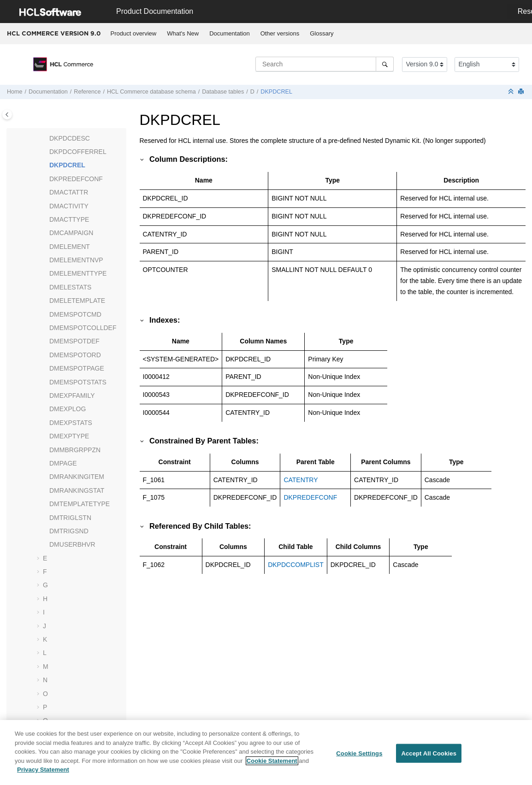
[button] (46, 139)
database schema (151, 92)
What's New (183, 33)
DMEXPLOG (68, 409)
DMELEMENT (70, 247)
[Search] (385, 64)
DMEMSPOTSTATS (78, 382)
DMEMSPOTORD (75, 355)
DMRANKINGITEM (77, 477)
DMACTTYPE (69, 219)
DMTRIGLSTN (70, 518)
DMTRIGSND (69, 531)
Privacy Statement (43, 773)
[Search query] (325, 64)
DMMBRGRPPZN (75, 450)
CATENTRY (301, 480)
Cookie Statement (272, 764)
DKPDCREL (276, 92)
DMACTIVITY (69, 206)
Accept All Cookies (429, 757)
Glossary (322, 33)
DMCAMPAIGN (71, 233)
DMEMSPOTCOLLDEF (83, 328)
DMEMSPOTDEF (74, 341)
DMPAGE (63, 463)
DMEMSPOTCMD (75, 314)
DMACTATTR (69, 192)
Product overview (134, 33)
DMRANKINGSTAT (77, 490)
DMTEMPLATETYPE (80, 504)
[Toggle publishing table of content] (7, 115)
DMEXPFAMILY (72, 395)
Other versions (280, 33)
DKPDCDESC (70, 138)
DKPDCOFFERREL (78, 152)
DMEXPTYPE (69, 436)
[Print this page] (522, 92)
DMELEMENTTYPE (78, 273)
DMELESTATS (70, 287)
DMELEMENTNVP (76, 260)
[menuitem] (133, 34)
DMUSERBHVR (72, 544)
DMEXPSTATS (71, 423)
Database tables (223, 92)
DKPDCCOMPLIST (296, 565)
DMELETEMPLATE (77, 301)
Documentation (229, 33)
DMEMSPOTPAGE (77, 368)
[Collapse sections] (512, 92)
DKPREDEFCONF (76, 179)
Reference (87, 92)
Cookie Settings (359, 757)
